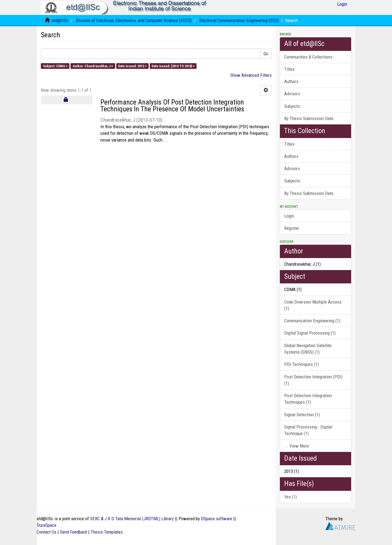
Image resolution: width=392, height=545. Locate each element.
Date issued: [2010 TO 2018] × (173, 66)
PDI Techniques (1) (301, 364)
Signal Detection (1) (302, 415)
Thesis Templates (107, 532)
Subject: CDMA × (55, 66)
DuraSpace (47, 525)
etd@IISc (60, 20)
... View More (297, 446)
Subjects (292, 106)
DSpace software (217, 519)
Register (292, 228)
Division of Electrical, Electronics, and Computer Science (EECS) (134, 20)
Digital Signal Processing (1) (310, 333)
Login (289, 216)
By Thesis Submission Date (309, 118)
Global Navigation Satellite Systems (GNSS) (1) (308, 349)
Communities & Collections (308, 57)
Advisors (292, 94)
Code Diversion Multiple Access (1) (313, 305)
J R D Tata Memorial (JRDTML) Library (139, 519)
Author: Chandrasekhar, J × (93, 66)
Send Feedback (73, 532)
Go (266, 54)
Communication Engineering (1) (312, 321)
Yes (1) (290, 497)
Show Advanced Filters (251, 75)
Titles (289, 69)
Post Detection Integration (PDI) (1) (313, 380)
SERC (95, 519)
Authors (291, 81)
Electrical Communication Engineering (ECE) (239, 20)
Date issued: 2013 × (132, 66)
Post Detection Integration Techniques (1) (308, 399)
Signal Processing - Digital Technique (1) (308, 430)
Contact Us (47, 532)
